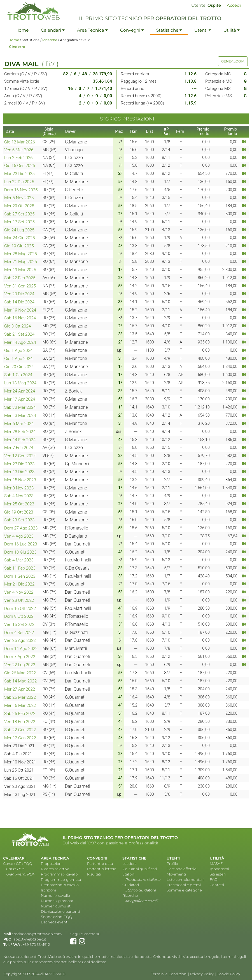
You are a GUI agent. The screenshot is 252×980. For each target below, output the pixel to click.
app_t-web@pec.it (30, 939)
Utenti (203, 30)
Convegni (132, 30)
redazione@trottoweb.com (38, 934)
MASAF (216, 864)
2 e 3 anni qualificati (140, 869)
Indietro (17, 47)
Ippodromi (219, 869)
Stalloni (129, 874)
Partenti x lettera (102, 869)
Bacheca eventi (55, 922)
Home (22, 30)
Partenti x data (100, 864)
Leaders (129, 864)
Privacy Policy (202, 974)
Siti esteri (218, 874)
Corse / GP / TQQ (18, 864)
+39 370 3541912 (36, 945)
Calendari (53, 30)
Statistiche (169, 30)
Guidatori (131, 885)
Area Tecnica (92, 30)
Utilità (232, 30)
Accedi (234, 5)
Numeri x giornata (57, 901)
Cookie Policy (228, 974)
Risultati (94, 874)
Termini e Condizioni (169, 974)
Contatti (217, 885)
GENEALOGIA (233, 61)
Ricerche (50, 40)
